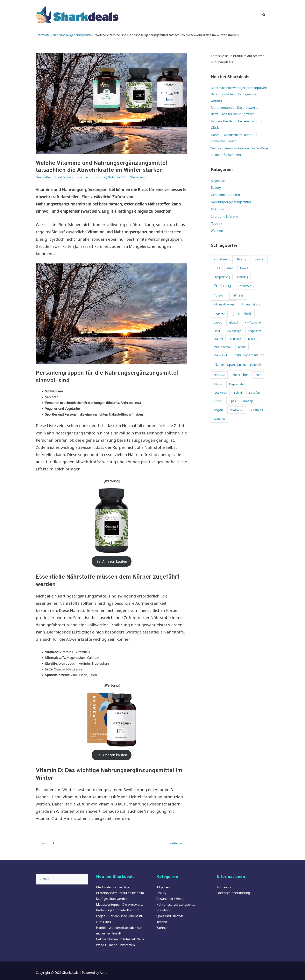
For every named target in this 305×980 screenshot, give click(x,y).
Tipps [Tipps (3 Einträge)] (232, 393)
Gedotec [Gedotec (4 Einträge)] (219, 306)
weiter (175, 839)
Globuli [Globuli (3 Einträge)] (233, 315)
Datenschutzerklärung (233, 889)
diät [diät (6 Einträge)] (230, 260)
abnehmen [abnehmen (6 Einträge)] (222, 251)
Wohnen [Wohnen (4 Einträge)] (219, 411)
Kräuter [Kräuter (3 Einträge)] (218, 331)
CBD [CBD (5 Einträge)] (217, 260)
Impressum (225, 883)
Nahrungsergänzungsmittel (87, 172)
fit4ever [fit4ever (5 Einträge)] (219, 287)
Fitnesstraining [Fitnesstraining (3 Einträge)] (251, 296)
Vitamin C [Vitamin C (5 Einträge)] (257, 402)
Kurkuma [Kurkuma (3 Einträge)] (236, 331)
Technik (217, 216)
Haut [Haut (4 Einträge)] (217, 323)
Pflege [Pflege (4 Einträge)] (218, 376)
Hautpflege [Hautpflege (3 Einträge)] (234, 323)
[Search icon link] (264, 12)
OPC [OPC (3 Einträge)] (259, 367)
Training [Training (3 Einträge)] (248, 393)
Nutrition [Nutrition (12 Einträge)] (240, 367)
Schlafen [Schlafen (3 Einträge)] (254, 384)
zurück (48, 839)
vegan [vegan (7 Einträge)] (218, 402)
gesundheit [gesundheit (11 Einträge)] (242, 305)
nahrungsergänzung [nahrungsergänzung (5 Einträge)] (249, 347)
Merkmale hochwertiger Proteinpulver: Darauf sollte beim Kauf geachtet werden (239, 89)
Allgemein (218, 174)
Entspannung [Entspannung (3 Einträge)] (222, 269)
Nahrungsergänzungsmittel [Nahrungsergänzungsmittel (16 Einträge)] (239, 357)
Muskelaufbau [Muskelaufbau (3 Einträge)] (222, 339)
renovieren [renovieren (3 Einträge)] (220, 384)
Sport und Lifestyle (225, 209)
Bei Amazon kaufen (112, 556)
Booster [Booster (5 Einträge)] (259, 251)
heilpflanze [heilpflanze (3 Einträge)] (255, 323)
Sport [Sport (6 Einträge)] (218, 393)
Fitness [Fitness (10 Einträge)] (238, 287)
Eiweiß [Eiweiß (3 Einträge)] (244, 260)
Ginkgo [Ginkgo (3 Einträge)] (218, 315)
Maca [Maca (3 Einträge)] (252, 331)
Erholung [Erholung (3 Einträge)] (242, 269)
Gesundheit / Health (51, 172)
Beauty (216, 181)
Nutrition (116, 172)
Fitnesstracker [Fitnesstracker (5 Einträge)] (224, 296)
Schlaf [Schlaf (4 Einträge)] (238, 384)
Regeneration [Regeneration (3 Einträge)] (238, 376)
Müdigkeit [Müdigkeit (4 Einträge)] (220, 347)
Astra (104, 969)
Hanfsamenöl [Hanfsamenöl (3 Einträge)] (253, 315)
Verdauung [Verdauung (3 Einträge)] (237, 402)
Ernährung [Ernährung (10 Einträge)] (223, 277)
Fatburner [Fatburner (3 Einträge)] (245, 278)
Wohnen (217, 223)
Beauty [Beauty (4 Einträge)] (242, 251)
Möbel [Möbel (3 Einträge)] (242, 339)
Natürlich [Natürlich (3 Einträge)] (219, 367)
